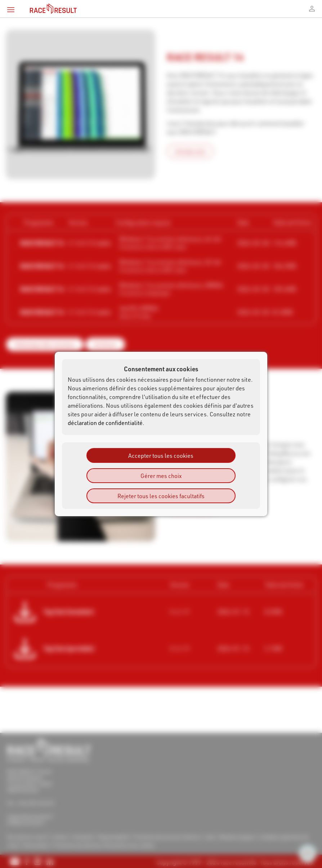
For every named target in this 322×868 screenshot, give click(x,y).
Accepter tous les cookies (161, 455)
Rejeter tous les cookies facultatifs (161, 496)
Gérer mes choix (161, 476)
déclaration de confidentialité (105, 423)
